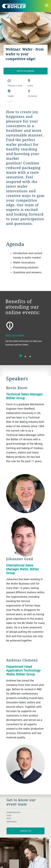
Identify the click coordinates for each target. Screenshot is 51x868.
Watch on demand (26, 71)
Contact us (26, 831)
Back (9, 101)
